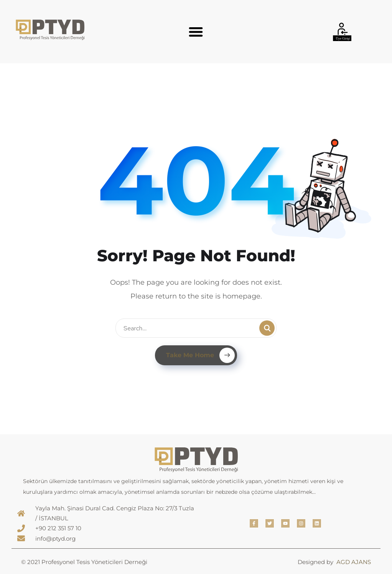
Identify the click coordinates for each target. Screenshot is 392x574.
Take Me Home (200, 355)
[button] (196, 32)
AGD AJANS (354, 562)
